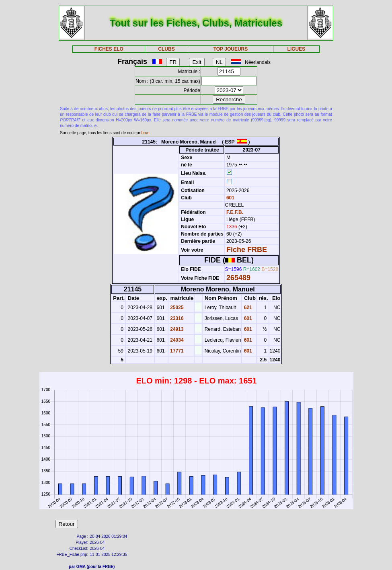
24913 (176, 329)
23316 (176, 318)
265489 (238, 278)
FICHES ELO (109, 49)
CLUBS (166, 49)
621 (247, 308)
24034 (176, 340)
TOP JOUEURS (231, 49)
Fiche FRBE (247, 250)
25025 (176, 308)
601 (230, 198)
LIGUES (297, 49)
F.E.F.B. (235, 212)
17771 (176, 351)
